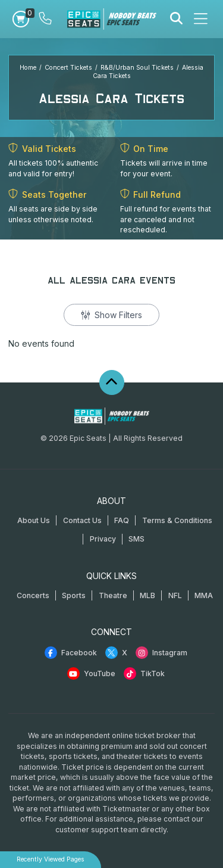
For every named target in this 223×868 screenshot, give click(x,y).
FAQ (122, 520)
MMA (204, 595)
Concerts (33, 595)
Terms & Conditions (177, 520)
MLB (147, 595)
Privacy (103, 539)
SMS (136, 539)
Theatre (113, 595)
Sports (74, 595)
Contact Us (82, 520)
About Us (34, 520)
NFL (175, 595)
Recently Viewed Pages (51, 859)
